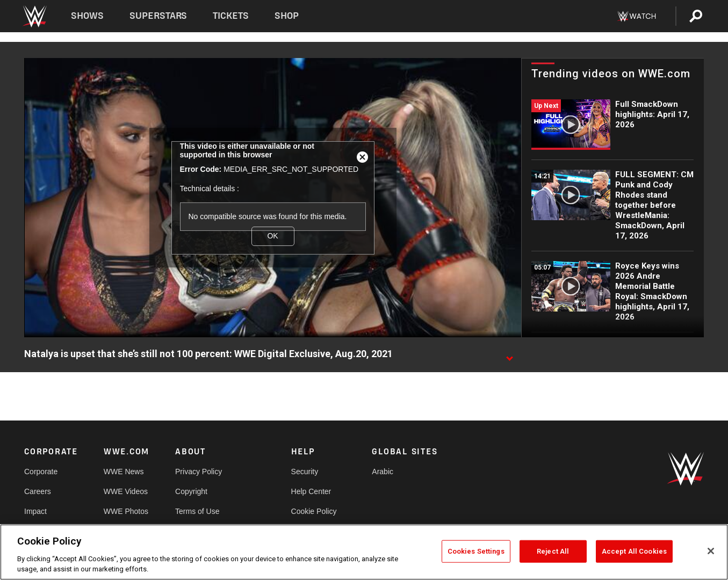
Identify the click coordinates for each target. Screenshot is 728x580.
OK (272, 236)
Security (305, 472)
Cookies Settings (476, 551)
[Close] (711, 551)
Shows (87, 16)
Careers (38, 491)
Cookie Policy (314, 511)
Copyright (191, 491)
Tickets (231, 16)
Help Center (311, 491)
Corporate (41, 472)
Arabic (383, 472)
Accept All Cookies (634, 551)
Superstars (158, 16)
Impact (35, 511)
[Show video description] (509, 354)
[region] (364, 552)
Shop (287, 16)
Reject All (553, 551)
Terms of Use (197, 511)
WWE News (124, 472)
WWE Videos (126, 491)
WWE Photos (126, 511)
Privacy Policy (199, 472)
